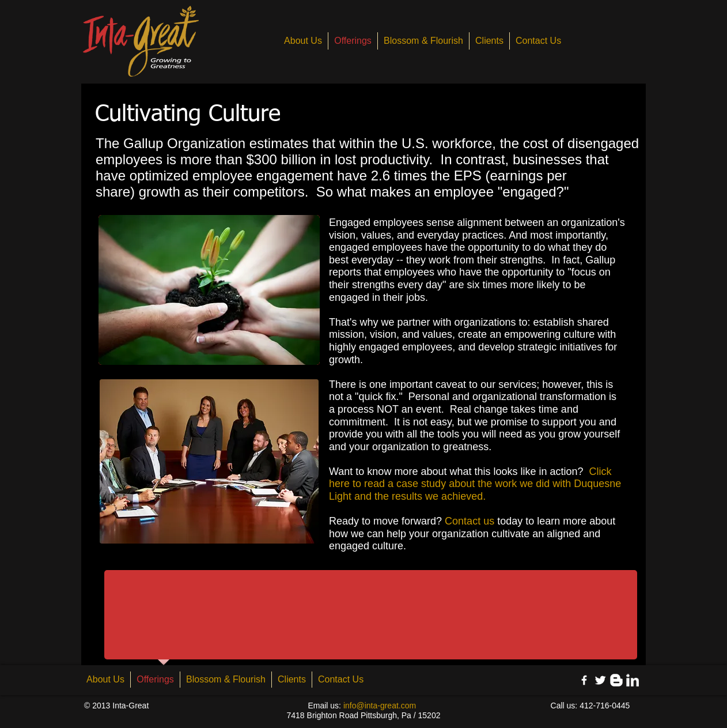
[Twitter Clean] (600, 680)
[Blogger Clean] (616, 680)
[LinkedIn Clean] (633, 680)
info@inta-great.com (380, 706)
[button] (209, 290)
